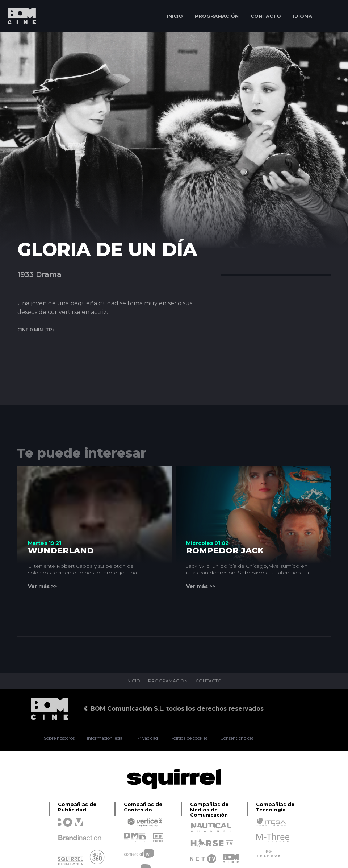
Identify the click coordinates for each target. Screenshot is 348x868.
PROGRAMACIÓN (217, 16)
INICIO (175, 16)
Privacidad (147, 738)
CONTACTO (266, 16)
